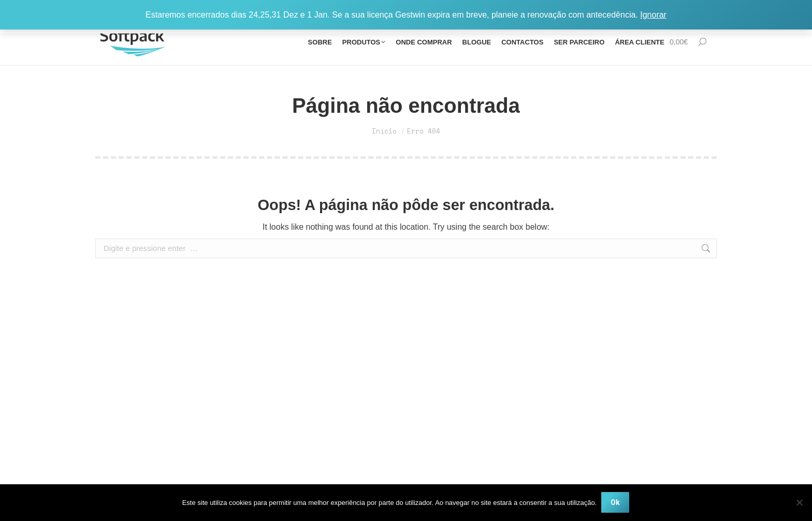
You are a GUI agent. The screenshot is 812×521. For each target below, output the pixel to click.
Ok (616, 503)
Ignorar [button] (653, 15)
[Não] (799, 503)
